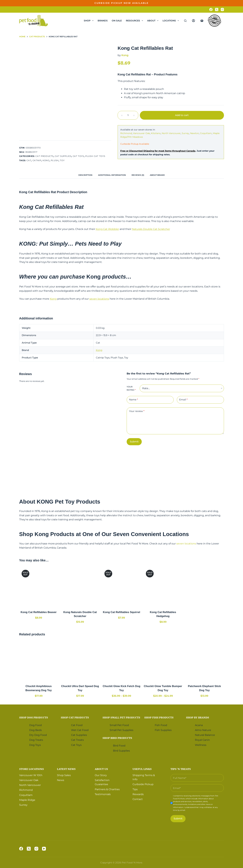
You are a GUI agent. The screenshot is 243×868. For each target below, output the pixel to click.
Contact (138, 799)
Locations (171, 21)
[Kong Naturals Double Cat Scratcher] (80, 587)
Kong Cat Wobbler (107, 229)
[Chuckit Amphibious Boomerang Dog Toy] (39, 661)
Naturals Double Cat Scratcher (151, 229)
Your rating (131, 388)
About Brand (157, 175)
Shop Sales (64, 775)
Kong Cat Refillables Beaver (39, 612)
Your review (137, 411)
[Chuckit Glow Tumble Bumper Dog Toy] (163, 661)
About (153, 21)
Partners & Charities (107, 789)
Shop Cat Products (75, 717)
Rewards (138, 794)
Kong (46, 160)
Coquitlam (206, 133)
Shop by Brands (198, 717)
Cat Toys (78, 156)
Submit (134, 442)
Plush (55, 160)
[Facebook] (211, 10)
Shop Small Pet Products (121, 717)
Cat (29, 160)
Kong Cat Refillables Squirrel (121, 612)
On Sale (117, 21)
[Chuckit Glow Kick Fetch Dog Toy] (121, 661)
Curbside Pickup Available (135, 144)
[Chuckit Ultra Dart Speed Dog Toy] (80, 661)
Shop (89, 21)
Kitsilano (156, 133)
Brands (103, 21)
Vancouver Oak (141, 133)
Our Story (101, 775)
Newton (195, 133)
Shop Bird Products (117, 738)
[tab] (85, 175)
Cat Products (44, 156)
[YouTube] (44, 849)
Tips (135, 789)
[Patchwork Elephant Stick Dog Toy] (204, 661)
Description (85, 175)
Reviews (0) (138, 175)
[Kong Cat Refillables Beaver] (39, 587)
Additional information (112, 175)
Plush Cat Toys (95, 156)
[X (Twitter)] (217, 10)
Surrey (185, 133)
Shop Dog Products (34, 717)
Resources (135, 21)
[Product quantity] (128, 115)
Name (133, 400)
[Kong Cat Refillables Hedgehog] (163, 587)
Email (183, 400)
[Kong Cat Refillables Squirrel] (121, 587)
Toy (62, 160)
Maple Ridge (27, 800)
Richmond (126, 133)
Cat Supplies (63, 156)
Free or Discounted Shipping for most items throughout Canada (158, 151)
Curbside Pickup (143, 784)
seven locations (99, 299)
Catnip (37, 160)
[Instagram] (222, 10)
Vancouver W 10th (31, 775)
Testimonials (103, 794)
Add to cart (182, 115)
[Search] (185, 21)
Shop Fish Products (159, 717)
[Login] (193, 21)
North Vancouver (171, 133)
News (61, 780)
